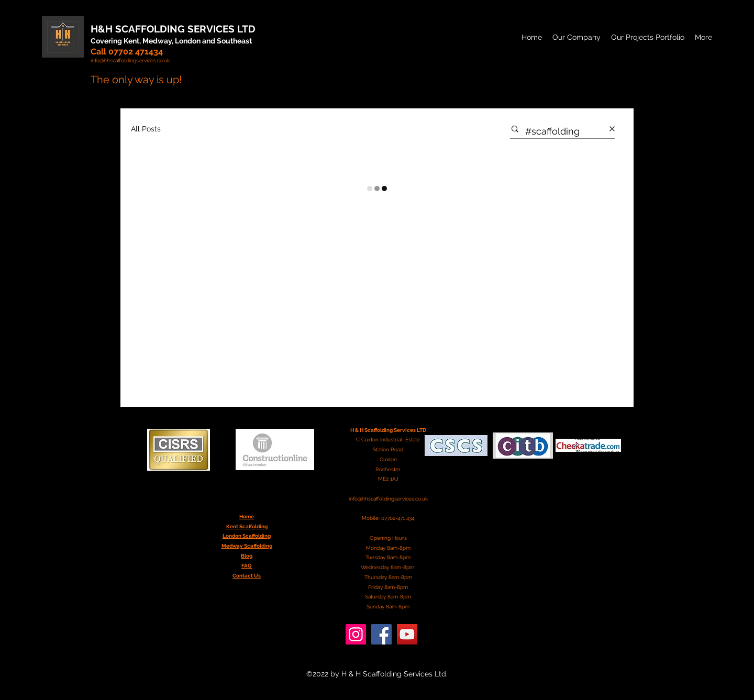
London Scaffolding (247, 536)
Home (247, 516)
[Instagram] (356, 634)
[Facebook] (381, 634)
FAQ (247, 566)
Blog (247, 556)
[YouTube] (407, 634)
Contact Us (247, 576)
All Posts (146, 129)
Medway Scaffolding (247, 546)
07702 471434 (136, 52)
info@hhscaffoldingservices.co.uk (388, 499)
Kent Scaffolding (247, 526)
